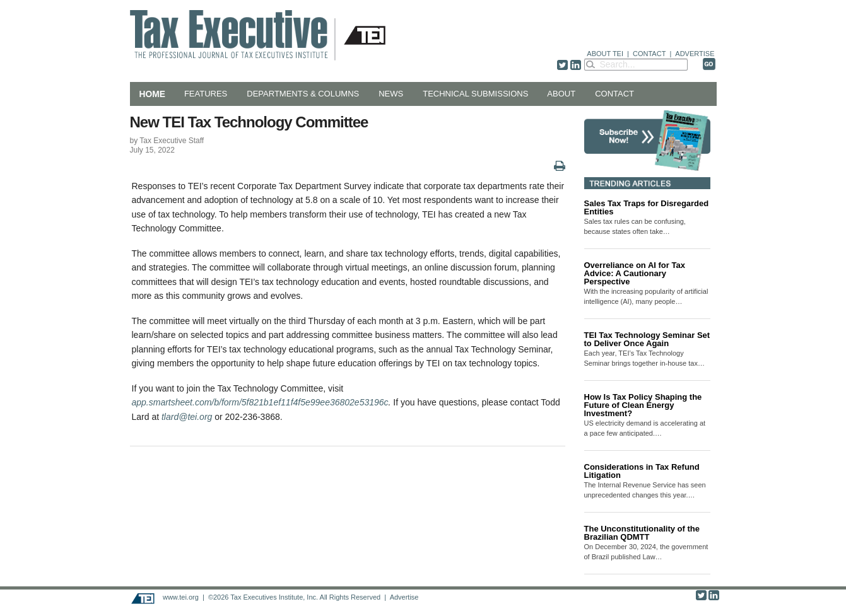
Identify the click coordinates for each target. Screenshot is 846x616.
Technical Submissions (475, 94)
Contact (614, 94)
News (391, 94)
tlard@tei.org (187, 417)
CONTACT (649, 54)
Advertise (404, 597)
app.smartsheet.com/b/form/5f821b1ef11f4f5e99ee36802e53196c (260, 402)
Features (206, 94)
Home (152, 94)
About (561, 94)
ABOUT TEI (605, 54)
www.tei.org (181, 597)
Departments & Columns (303, 94)
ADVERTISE (695, 54)
